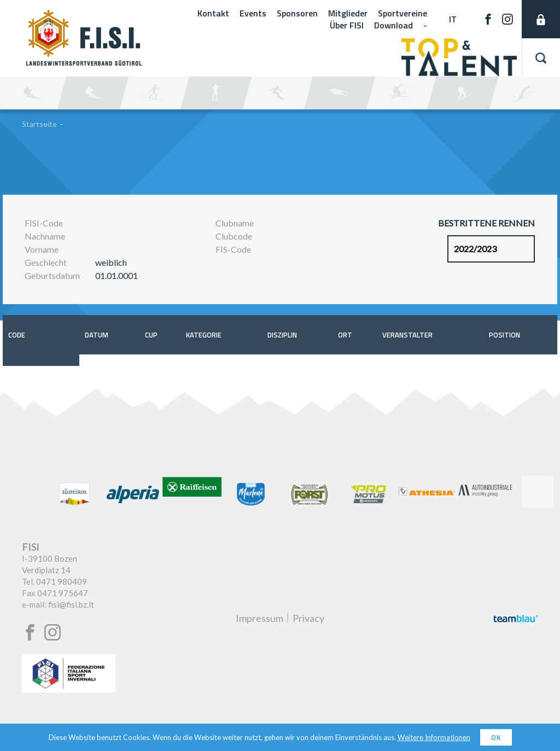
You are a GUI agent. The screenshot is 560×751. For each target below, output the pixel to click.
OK (496, 737)
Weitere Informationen (434, 737)
